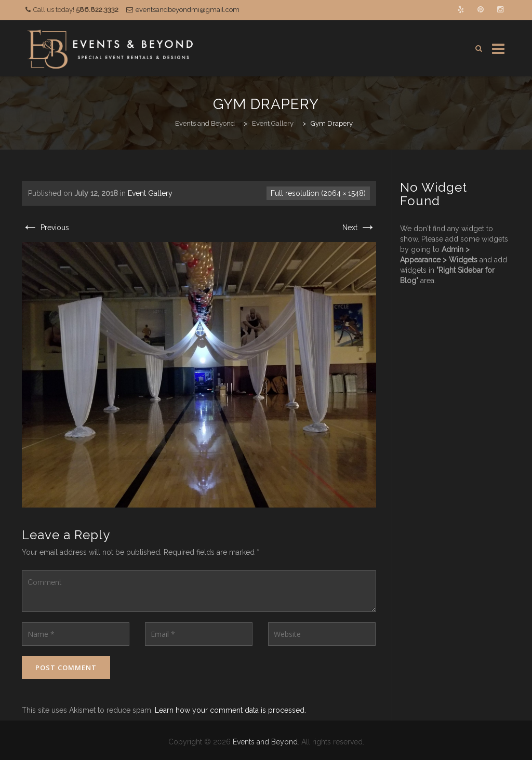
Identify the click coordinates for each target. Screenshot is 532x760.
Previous (45, 228)
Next (359, 228)
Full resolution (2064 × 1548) (318, 193)
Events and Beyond (265, 742)
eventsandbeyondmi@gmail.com (188, 10)
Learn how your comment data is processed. (230, 710)
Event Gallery (150, 193)
